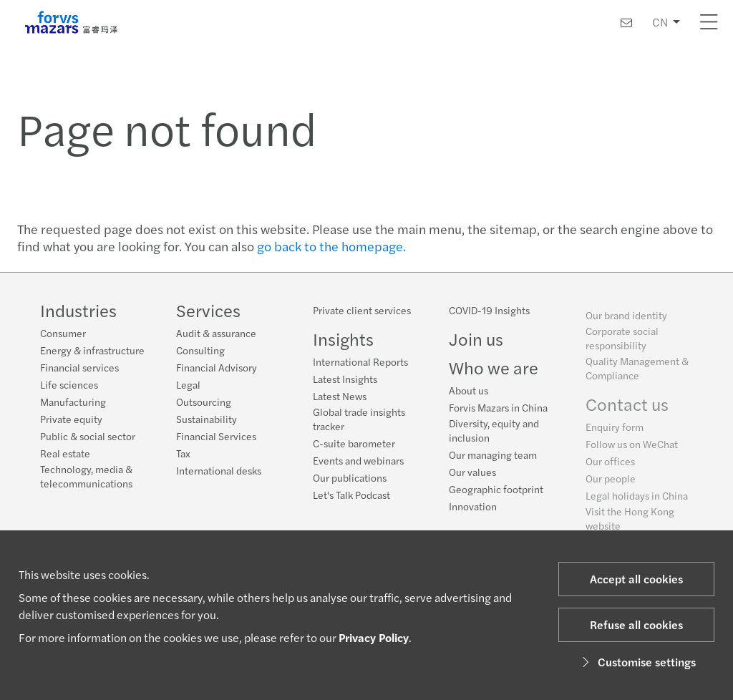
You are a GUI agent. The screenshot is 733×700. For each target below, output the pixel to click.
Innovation (473, 511)
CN (660, 22)
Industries (78, 310)
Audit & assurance (216, 333)
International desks (219, 470)
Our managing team (493, 460)
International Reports (360, 361)
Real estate (65, 453)
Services (208, 310)
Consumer (63, 333)
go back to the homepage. (331, 246)
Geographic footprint (496, 494)
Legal (188, 384)
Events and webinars (358, 460)
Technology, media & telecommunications (86, 476)
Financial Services (216, 436)
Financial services (79, 367)
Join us (476, 344)
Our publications (350, 477)
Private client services (362, 310)
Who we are (494, 372)
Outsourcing (204, 402)
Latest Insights (345, 379)
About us (469, 395)
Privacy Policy (374, 637)
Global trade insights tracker (359, 419)
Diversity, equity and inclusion (494, 435)
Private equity (71, 419)
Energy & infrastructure (92, 350)
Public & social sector (88, 436)
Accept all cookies (636, 579)
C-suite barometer (354, 443)
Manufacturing (73, 402)
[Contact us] (626, 23)
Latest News (340, 396)
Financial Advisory (217, 367)
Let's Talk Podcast (351, 495)
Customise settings (637, 662)
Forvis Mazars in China (498, 412)
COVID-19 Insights (489, 315)
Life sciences (69, 384)
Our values (472, 477)
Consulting (200, 350)
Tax (183, 453)
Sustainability (207, 419)
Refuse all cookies (636, 624)
